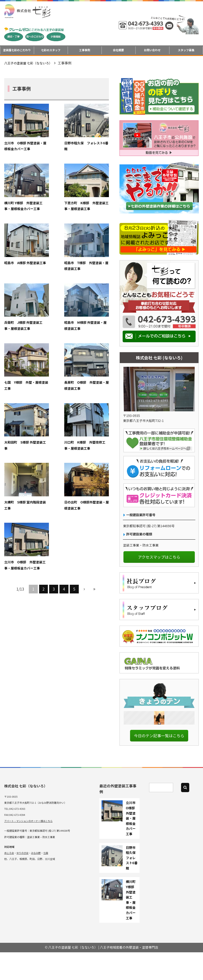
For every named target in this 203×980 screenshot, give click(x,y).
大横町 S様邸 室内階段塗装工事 (21, 368)
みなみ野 (37, 881)
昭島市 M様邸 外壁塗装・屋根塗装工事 (57, 256)
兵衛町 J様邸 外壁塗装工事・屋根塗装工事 (21, 256)
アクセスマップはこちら (159, 557)
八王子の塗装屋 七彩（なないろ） (30, 63)
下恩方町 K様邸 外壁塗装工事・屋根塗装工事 (21, 198)
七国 (47, 881)
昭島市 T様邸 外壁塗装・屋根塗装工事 (92, 198)
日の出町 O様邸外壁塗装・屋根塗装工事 (57, 371)
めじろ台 (9, 881)
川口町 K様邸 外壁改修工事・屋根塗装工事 (92, 313)
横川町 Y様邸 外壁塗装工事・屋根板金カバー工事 (92, 140)
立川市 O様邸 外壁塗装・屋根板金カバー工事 (21, 140)
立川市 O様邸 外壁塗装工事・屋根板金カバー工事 (92, 371)
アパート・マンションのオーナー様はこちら (30, 849)
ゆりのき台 (23, 881)
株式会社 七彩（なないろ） (27, 814)
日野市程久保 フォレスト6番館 (132, 886)
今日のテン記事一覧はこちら (159, 763)
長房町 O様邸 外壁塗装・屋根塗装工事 (21, 313)
